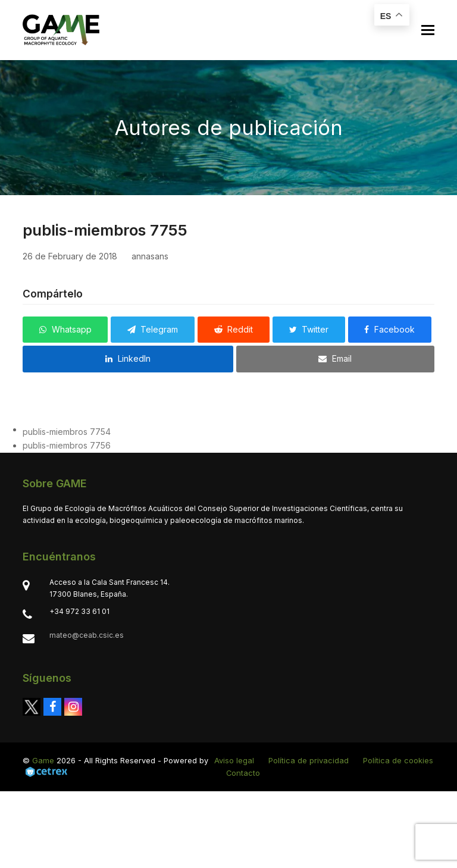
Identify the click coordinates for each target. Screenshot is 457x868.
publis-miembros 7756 (67, 445)
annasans (150, 256)
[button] (428, 30)
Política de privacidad (309, 760)
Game (43, 760)
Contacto (243, 773)
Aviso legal (234, 760)
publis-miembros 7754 (67, 432)
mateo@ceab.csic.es (87, 635)
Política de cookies (398, 760)
